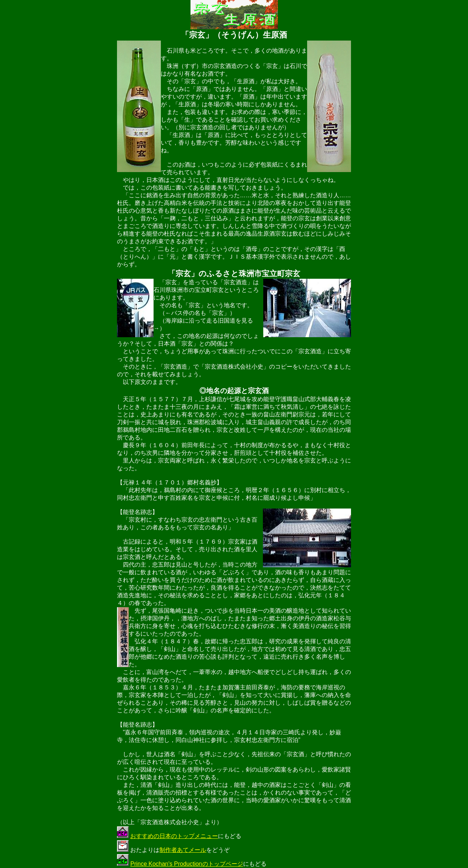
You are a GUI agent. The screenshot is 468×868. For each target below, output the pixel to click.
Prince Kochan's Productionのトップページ (186, 864)
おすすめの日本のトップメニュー (174, 836)
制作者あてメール (183, 850)
